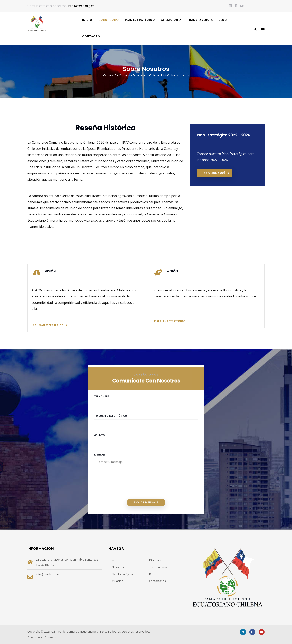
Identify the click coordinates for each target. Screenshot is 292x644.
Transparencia (200, 20)
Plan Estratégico (140, 20)
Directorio (156, 560)
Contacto (91, 36)
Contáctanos (157, 581)
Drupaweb (51, 637)
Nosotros (109, 20)
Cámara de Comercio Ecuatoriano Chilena (131, 75)
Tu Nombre (102, 381)
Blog (223, 20)
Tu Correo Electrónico (111, 401)
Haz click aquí (213, 173)
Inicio (87, 20)
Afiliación (171, 20)
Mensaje (100, 440)
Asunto (100, 420)
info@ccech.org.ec (81, 6)
